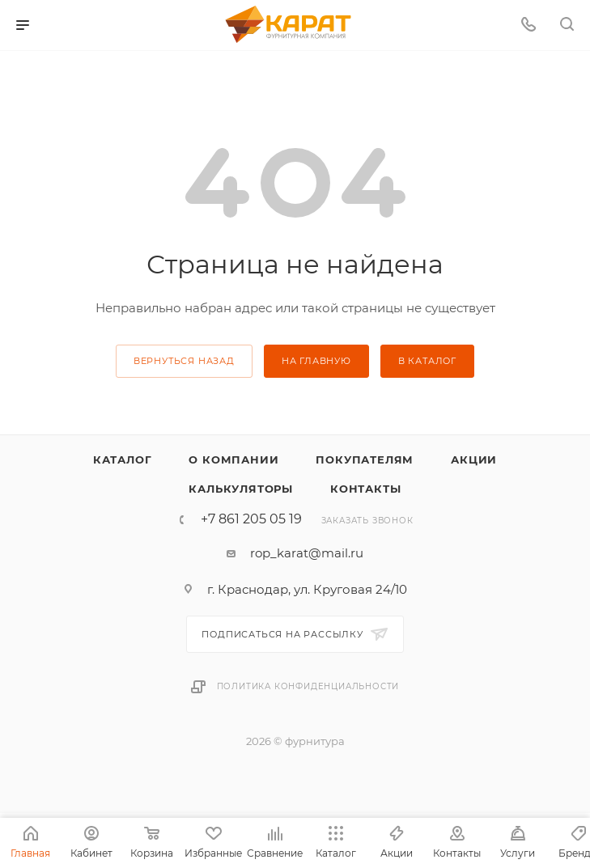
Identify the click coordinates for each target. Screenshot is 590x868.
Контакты (365, 489)
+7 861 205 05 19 (251, 519)
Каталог (123, 459)
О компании (233, 459)
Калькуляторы (241, 489)
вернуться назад (184, 361)
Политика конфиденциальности (308, 686)
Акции (474, 459)
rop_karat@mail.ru (307, 553)
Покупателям (365, 459)
